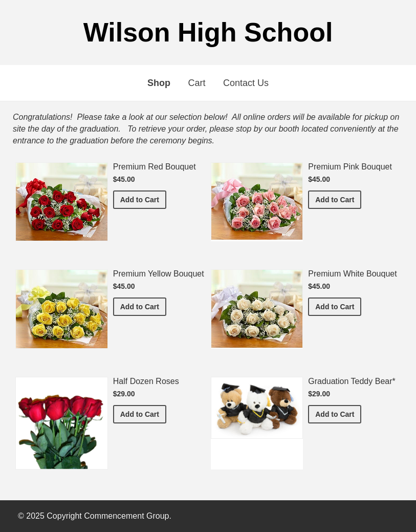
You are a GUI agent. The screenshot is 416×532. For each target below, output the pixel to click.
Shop (159, 83)
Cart (196, 83)
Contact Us (246, 83)
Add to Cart (143, 199)
